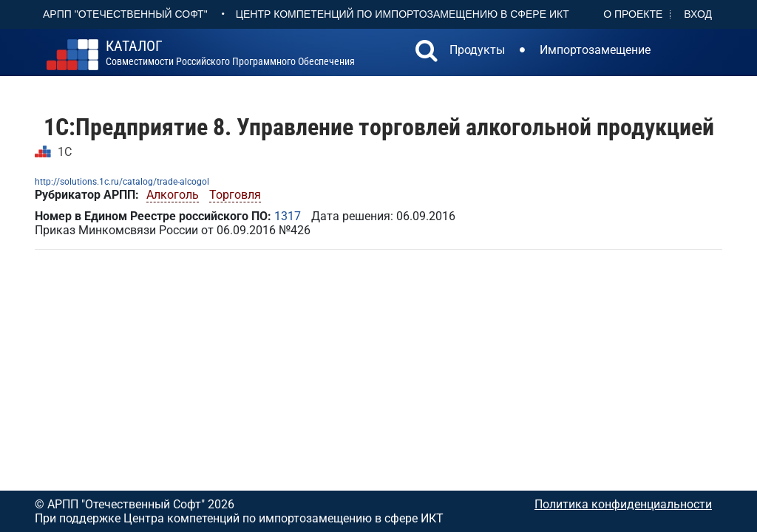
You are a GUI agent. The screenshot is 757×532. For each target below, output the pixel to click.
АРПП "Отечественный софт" (125, 14)
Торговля (235, 195)
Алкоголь (173, 195)
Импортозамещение (595, 50)
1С (65, 152)
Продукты (477, 50)
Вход (698, 14)
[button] (427, 52)
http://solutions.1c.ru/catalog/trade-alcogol (122, 182)
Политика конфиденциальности (623, 504)
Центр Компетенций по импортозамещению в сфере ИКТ (403, 14)
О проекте (633, 14)
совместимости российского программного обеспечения (230, 53)
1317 (288, 216)
